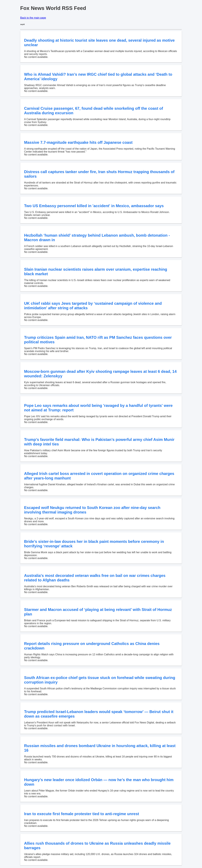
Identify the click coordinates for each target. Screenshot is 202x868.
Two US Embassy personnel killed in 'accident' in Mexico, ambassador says (94, 206)
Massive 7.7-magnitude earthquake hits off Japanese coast (78, 142)
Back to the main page (33, 18)
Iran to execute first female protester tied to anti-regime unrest (82, 814)
